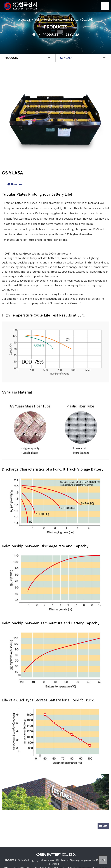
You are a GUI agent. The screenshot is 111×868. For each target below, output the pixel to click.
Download (16, 182)
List (103, 812)
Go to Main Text (0, 0)
